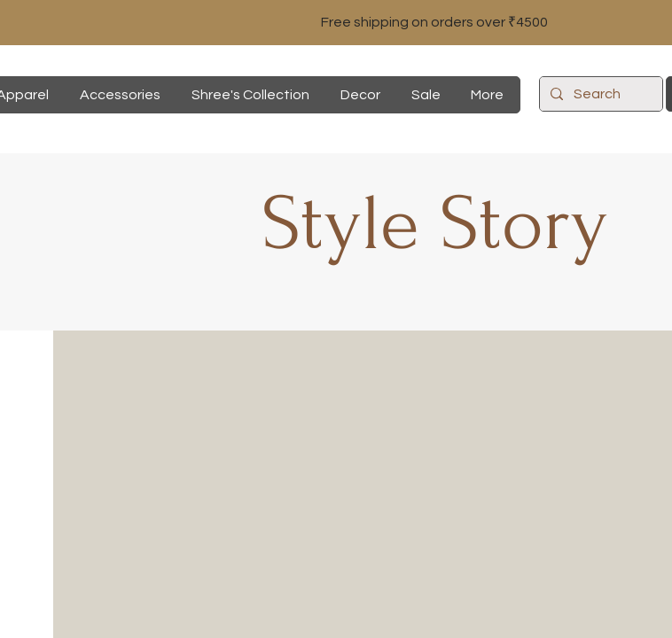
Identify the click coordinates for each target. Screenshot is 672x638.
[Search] (599, 94)
